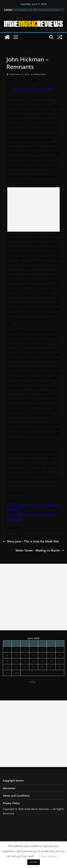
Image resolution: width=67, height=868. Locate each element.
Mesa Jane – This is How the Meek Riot (31, 541)
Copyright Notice (13, 781)
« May (32, 682)
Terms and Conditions (16, 796)
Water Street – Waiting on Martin (40, 550)
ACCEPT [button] (34, 862)
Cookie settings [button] (48, 856)
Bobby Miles (40, 74)
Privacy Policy (11, 803)
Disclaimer (9, 788)
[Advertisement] (33, 209)
